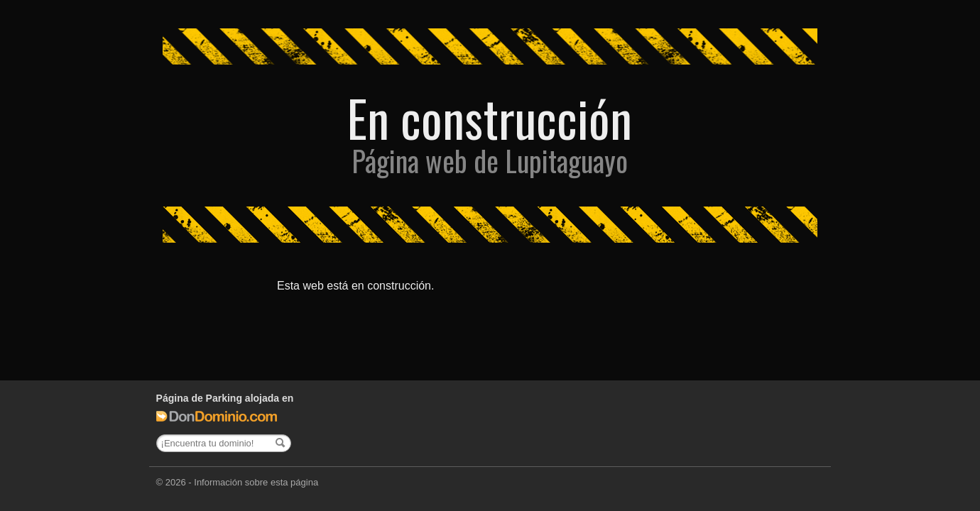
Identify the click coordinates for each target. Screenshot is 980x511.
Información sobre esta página (256, 482)
